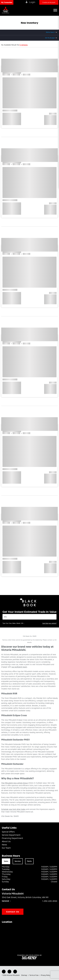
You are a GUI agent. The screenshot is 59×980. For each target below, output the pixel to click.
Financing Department (12, 838)
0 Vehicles (24, 45)
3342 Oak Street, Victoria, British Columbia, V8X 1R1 (27, 897)
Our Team (6, 848)
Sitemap (24, 975)
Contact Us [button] (13, 912)
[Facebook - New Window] (4, 972)
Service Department (11, 835)
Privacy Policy (46, 975)
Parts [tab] (29, 861)
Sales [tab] (6, 861)
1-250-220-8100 (50, 901)
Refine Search (50, 32)
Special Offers (8, 832)
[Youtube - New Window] (9, 972)
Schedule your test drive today (13, 809)
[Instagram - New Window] (15, 972)
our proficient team (19, 667)
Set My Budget (50, 38)
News (4, 845)
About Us (6, 841)
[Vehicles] (29, 617)
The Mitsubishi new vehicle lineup (15, 783)
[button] (7, 2)
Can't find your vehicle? (49, 623)
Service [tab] (18, 861)
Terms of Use (34, 975)
